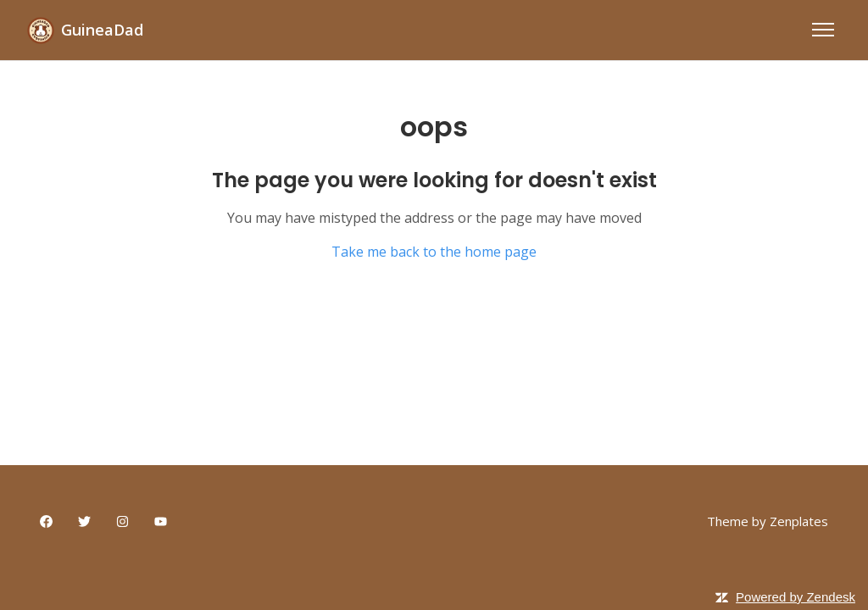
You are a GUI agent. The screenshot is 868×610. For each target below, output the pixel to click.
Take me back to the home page (434, 252)
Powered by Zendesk (796, 597)
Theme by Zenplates (768, 521)
